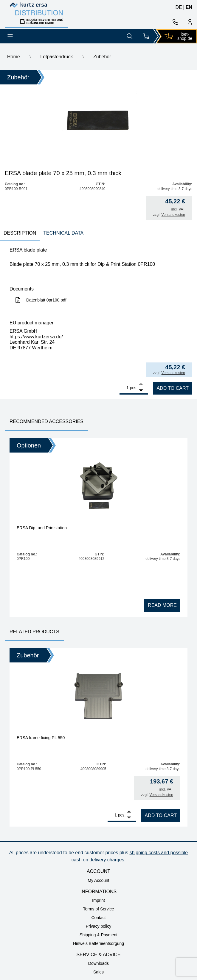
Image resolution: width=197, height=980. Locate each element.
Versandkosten (173, 215)
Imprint (99, 900)
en (189, 7)
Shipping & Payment (99, 935)
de (179, 7)
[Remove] (141, 391)
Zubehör (102, 57)
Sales (99, 972)
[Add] (141, 385)
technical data (63, 233)
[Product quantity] (124, 388)
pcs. (134, 388)
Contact (98, 918)
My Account (98, 880)
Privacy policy (99, 926)
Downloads (99, 963)
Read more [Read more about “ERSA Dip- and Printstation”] (162, 605)
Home (14, 57)
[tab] (20, 234)
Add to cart (173, 388)
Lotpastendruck (56, 57)
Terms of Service (98, 909)
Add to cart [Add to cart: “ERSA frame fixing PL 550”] (161, 815)
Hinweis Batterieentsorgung (99, 943)
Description (20, 233)
